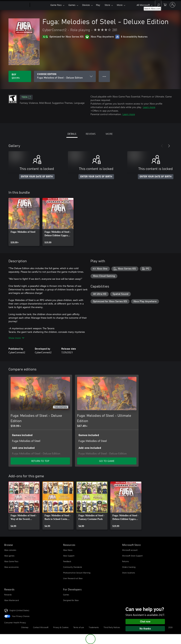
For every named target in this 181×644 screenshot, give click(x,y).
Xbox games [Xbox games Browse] (9, 556)
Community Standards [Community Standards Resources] (73, 567)
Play (98, 5)
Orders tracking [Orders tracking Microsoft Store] (129, 567)
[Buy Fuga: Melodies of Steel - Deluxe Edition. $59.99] (20, 76)
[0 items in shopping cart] (165, 5)
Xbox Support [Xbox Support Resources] (69, 556)
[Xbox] (40, 5)
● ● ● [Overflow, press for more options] (104, 76)
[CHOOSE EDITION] (65, 76)
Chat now (145, 622)
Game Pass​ (56, 5)
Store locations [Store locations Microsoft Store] (129, 573)
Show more (16, 338)
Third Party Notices (112, 627)
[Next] (169, 146)
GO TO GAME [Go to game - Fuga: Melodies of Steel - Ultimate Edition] (107, 461)
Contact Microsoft (41, 627)
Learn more (149, 107)
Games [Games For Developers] (66, 595)
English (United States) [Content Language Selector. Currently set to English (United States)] (19, 610)
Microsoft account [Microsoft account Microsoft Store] (130, 550)
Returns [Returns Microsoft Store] (125, 561)
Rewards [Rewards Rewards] (8, 595)
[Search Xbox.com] (158, 5)
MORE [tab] (109, 134)
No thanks (145, 629)
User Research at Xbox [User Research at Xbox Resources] (73, 578)
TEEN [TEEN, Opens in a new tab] (26, 97)
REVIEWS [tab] (91, 134)
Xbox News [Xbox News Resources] (68, 550)
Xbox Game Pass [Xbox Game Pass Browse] (11, 561)
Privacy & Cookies (61, 627)
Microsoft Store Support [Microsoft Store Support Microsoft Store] (132, 556)
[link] (24, 222)
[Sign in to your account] (173, 5)
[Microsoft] (16, 5)
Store (107, 5)
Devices (86, 5)
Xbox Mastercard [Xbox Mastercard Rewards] (11, 600)
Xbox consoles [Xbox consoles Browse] (10, 550)
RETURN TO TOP (40, 461)
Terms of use (79, 627)
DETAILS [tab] (72, 134)
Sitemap (25, 627)
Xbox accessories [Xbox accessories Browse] (11, 567)
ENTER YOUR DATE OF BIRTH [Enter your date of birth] (37, 177)
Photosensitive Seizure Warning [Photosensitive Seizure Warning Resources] (77, 573)
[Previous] (162, 146)
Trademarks (94, 627)
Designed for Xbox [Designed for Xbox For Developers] (71, 600)
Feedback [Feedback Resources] (67, 561)
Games (72, 5)
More (120, 5)
